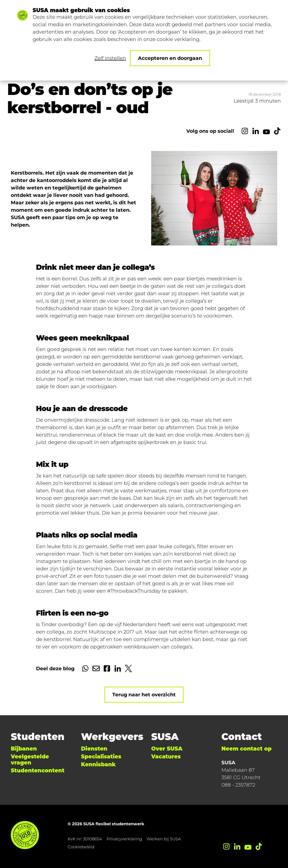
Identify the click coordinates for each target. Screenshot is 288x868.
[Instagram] (245, 131)
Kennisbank (98, 764)
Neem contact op (246, 749)
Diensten (94, 749)
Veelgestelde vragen (30, 760)
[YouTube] (266, 131)
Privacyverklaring (124, 839)
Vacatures (166, 757)
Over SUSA (167, 749)
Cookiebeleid (81, 847)
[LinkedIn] (256, 131)
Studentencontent (38, 770)
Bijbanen (24, 749)
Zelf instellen (110, 58)
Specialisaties (101, 757)
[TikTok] (277, 131)
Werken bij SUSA (164, 839)
